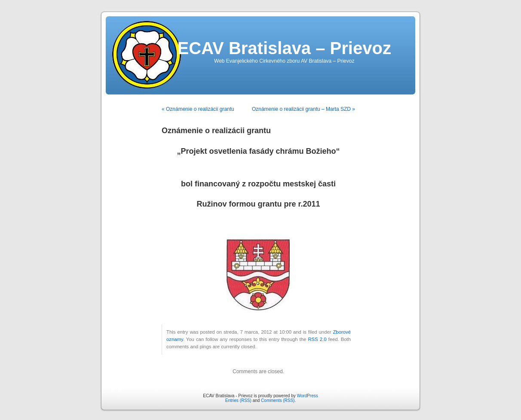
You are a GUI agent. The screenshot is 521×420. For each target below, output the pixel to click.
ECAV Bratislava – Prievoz (284, 48)
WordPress (307, 396)
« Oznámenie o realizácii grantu (198, 109)
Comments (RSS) (278, 400)
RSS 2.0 (317, 339)
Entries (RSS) (238, 400)
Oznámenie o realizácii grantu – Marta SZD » (303, 109)
